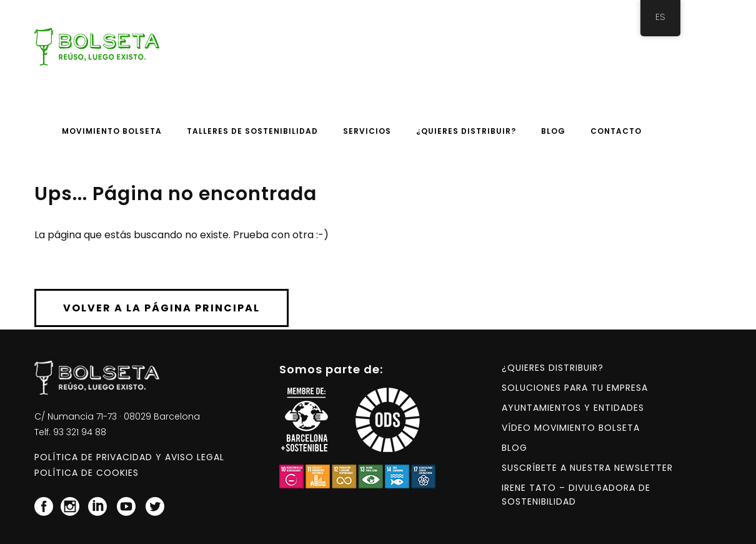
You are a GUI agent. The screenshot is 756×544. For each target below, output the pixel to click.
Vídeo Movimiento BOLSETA (571, 428)
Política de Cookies (87, 473)
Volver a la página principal (162, 308)
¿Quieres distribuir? (553, 368)
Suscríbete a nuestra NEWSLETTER (587, 468)
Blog (515, 448)
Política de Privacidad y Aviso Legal (129, 457)
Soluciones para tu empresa (575, 388)
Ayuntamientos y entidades (573, 408)
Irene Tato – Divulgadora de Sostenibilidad (576, 495)
